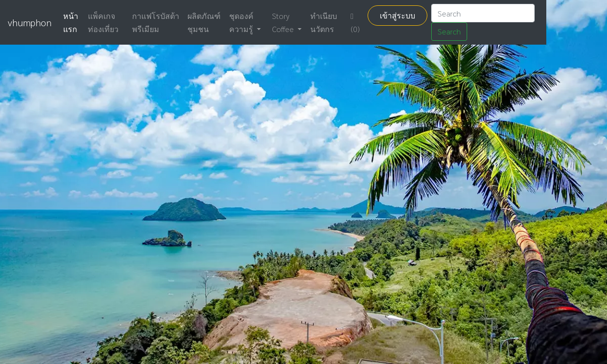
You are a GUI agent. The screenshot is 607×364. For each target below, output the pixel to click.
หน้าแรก (71, 22)
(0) (355, 23)
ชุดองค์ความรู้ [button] (242, 22)
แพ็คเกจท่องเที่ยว (103, 22)
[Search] (483, 13)
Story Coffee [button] (284, 22)
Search (449, 31)
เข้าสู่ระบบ (397, 15)
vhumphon (30, 22)
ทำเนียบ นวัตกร (324, 22)
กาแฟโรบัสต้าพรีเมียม (156, 22)
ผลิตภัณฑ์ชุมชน (204, 22)
